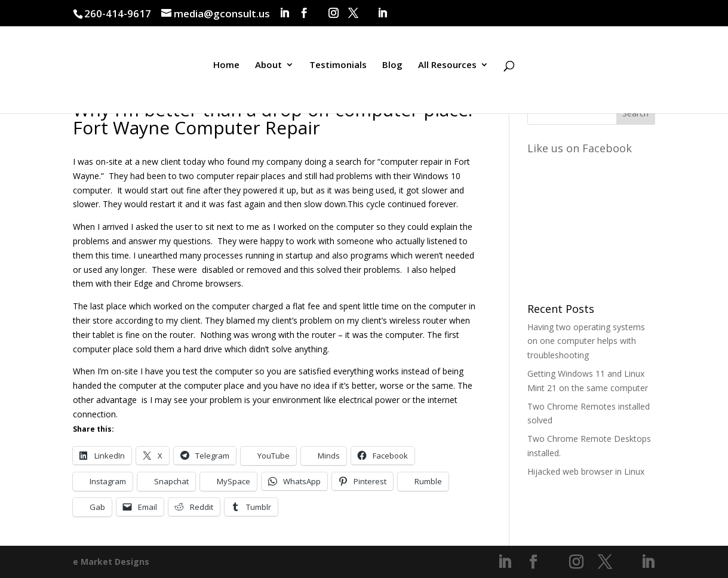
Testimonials (338, 68)
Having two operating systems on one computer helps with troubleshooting (586, 341)
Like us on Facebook (580, 148)
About (268, 68)
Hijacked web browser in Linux (586, 471)
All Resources (447, 68)
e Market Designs (111, 562)
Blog (392, 68)
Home (226, 68)
